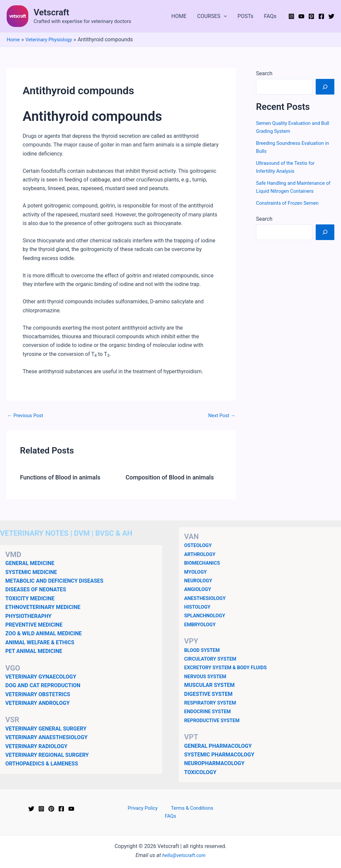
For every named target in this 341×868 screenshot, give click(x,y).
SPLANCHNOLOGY (207, 615)
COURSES (212, 16)
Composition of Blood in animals (174, 477)
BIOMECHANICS (204, 563)
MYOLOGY (197, 572)
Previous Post (27, 416)
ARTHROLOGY (201, 554)
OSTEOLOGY (199, 545)
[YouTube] (301, 16)
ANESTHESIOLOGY (207, 598)
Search (264, 73)
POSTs (245, 16)
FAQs (270, 16)
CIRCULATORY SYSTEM (213, 659)
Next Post (220, 416)
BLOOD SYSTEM (204, 650)
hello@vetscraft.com (184, 848)
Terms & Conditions (181, 808)
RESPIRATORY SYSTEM (213, 703)
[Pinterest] (311, 16)
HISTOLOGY (199, 607)
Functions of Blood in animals (64, 477)
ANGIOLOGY (199, 589)
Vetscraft (51, 12)
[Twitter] (331, 16)
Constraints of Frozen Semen (290, 203)
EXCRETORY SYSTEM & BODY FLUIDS (229, 667)
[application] (224, 16)
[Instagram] (291, 16)
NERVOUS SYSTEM (207, 676)
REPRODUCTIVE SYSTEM (214, 720)
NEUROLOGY (199, 580)
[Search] (325, 87)
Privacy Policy (136, 808)
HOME (179, 16)
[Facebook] (321, 16)
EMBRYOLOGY (201, 624)
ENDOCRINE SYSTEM (210, 711)
